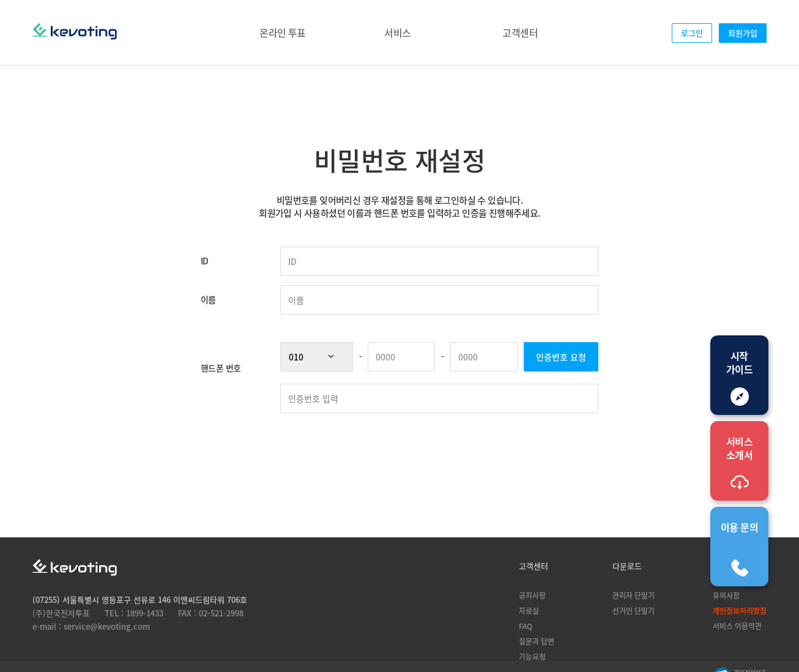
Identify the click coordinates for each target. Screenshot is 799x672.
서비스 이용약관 (737, 626)
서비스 (397, 32)
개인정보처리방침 (740, 610)
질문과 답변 (537, 641)
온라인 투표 (282, 32)
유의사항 (726, 595)
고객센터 (520, 32)
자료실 (529, 610)
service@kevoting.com (107, 626)
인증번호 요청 (561, 357)
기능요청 (532, 656)
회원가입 (743, 33)
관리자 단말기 (634, 595)
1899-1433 (145, 613)
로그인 (692, 33)
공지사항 (532, 595)
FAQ (526, 626)
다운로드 (627, 566)
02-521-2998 (221, 613)
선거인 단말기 (634, 610)
